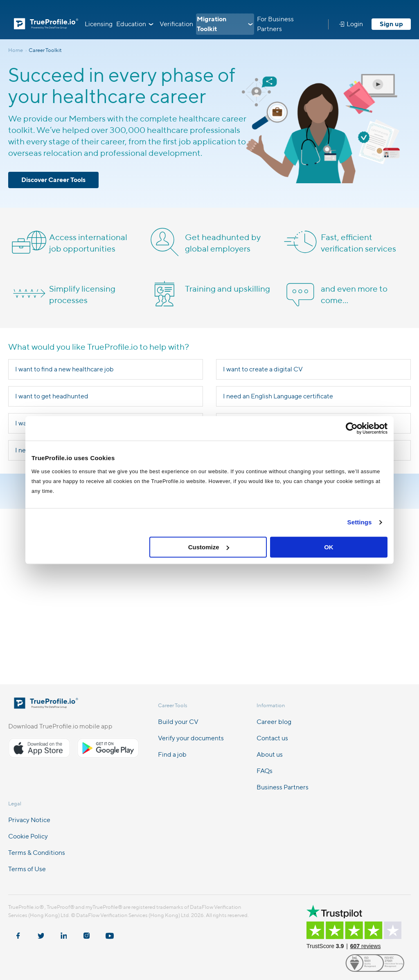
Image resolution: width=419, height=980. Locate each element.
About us (270, 754)
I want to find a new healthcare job (64, 369)
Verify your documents (191, 738)
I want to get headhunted (52, 396)
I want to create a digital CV (263, 369)
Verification (176, 24)
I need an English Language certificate (278, 396)
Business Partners (283, 787)
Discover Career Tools (53, 180)
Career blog (274, 722)
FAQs (265, 771)
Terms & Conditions (37, 853)
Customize (209, 547)
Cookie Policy (28, 836)
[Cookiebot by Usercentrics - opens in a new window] (352, 428)
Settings (360, 522)
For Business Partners (275, 24)
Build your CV (178, 722)
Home (18, 50)
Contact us (272, 738)
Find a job (172, 754)
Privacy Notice (29, 820)
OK (329, 547)
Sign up (391, 24)
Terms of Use (27, 869)
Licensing (99, 24)
